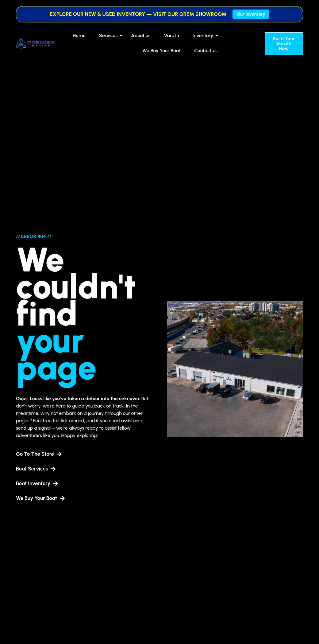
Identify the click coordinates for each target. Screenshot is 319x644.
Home (79, 35)
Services (110, 35)
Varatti (171, 35)
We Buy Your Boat (161, 51)
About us (141, 35)
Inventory (204, 35)
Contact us (206, 51)
